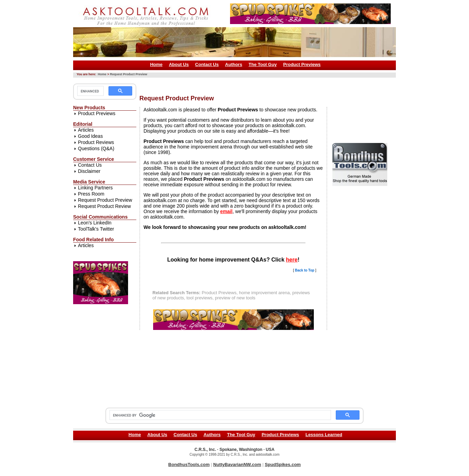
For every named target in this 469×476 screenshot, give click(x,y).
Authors (234, 64)
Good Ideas (90, 136)
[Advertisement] (264, 84)
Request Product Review (104, 206)
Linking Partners (95, 188)
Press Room (91, 194)
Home (156, 64)
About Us (179, 64)
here (292, 260)
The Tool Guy (263, 64)
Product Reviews (96, 142)
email (226, 211)
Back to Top (305, 270)
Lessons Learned (324, 435)
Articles (86, 130)
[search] (90, 91)
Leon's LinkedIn (95, 223)
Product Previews (302, 64)
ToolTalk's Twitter (96, 229)
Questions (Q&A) (96, 148)
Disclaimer (89, 171)
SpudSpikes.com (283, 464)
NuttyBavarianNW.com (237, 464)
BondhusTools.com (189, 464)
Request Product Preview (129, 74)
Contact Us (207, 64)
